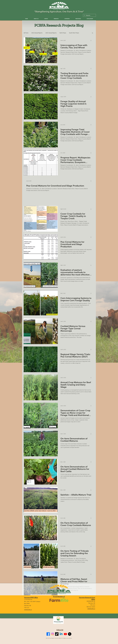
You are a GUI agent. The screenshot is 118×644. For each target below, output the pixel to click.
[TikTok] (57, 634)
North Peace (63, 33)
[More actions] (91, 41)
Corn (62, 295)
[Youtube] (65, 634)
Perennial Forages (65, 492)
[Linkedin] (61, 634)
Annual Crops (64, 155)
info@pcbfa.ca (28, 610)
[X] (70, 634)
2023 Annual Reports (51, 33)
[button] (92, 33)
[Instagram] (52, 634)
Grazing (62, 267)
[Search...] (89, 15)
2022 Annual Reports (37, 33)
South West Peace (74, 33)
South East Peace (65, 99)
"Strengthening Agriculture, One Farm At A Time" (59, 12)
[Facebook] (48, 634)
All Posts (26, 33)
